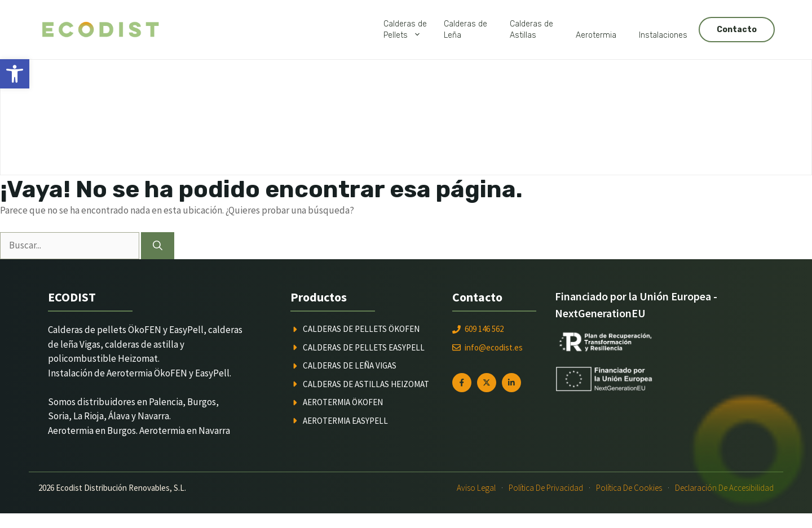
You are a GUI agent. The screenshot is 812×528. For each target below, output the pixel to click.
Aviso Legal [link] (476, 488)
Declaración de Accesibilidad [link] (724, 488)
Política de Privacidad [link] (546, 488)
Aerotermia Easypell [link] (345, 421)
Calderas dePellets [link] (408, 30)
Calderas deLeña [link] (465, 30)
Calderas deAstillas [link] (531, 30)
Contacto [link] (737, 30)
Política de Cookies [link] (629, 488)
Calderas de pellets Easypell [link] (364, 347)
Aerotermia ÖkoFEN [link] (343, 402)
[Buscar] (158, 246)
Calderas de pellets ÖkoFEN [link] (361, 329)
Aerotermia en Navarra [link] (185, 431)
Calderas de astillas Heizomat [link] (366, 384)
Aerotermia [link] (596, 35)
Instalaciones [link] (663, 35)
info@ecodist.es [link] (494, 347)
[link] (15, 74)
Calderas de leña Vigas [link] (350, 365)
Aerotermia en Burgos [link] (92, 431)
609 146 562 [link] (484, 329)
